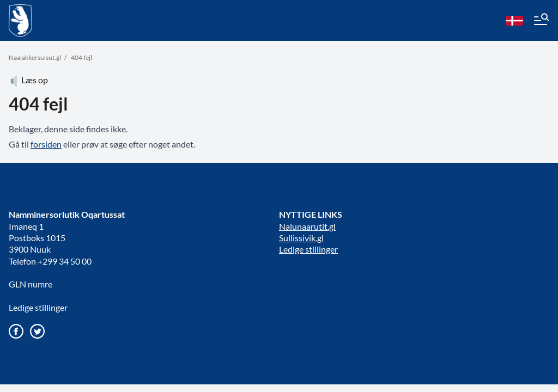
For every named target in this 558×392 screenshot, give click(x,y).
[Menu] (541, 21)
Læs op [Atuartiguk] (28, 80)
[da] (514, 21)
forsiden (46, 144)
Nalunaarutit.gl (307, 226)
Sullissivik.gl (301, 238)
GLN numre (31, 284)
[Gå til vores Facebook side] (16, 331)
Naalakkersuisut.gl (35, 57)
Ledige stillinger (38, 307)
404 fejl (81, 57)
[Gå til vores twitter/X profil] (37, 331)
